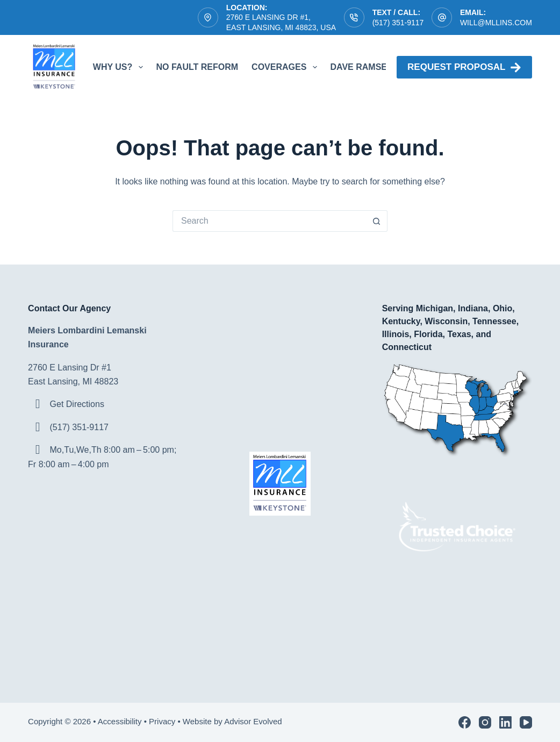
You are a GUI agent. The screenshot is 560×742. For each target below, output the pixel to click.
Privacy (162, 721)
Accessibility (120, 721)
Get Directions (77, 404)
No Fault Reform (198, 67)
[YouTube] (526, 722)
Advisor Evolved (254, 721)
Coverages (286, 67)
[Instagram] (485, 722)
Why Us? (120, 67)
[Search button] (377, 221)
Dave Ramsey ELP (371, 67)
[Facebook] (465, 722)
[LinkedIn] (505, 722)
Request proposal (464, 67)
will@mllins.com (496, 23)
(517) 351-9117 (398, 23)
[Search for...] (269, 221)
